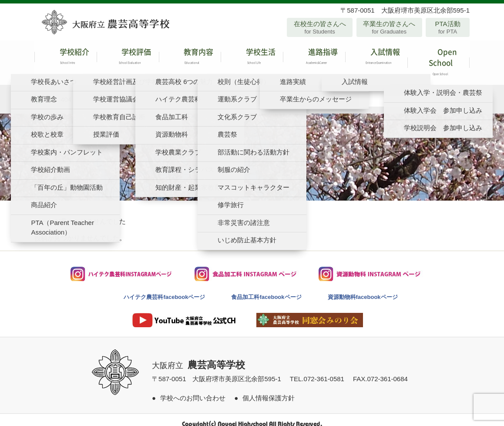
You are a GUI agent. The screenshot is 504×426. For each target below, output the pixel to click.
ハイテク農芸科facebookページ (164, 289)
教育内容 (190, 59)
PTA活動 (448, 27)
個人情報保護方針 (269, 390)
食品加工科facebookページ (266, 289)
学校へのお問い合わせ (193, 390)
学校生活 (252, 59)
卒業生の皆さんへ (389, 27)
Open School (438, 59)
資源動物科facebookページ (363, 289)
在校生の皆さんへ (320, 27)
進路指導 (314, 59)
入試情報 (376, 59)
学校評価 (128, 59)
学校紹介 (66, 59)
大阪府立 (198, 357)
